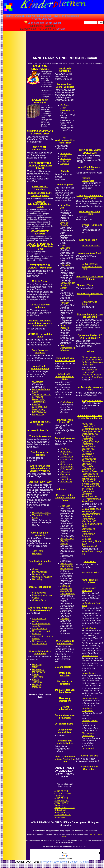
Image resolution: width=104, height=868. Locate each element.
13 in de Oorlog (40, 281)
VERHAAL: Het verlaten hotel (40, 335)
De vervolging (39, 672)
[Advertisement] (14, 75)
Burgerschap (38, 414)
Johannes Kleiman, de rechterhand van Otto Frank (68, 590)
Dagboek (36, 687)
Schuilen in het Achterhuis (68, 284)
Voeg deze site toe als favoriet (43, 23)
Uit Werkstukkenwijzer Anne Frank (65, 140)
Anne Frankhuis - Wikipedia (40, 534)
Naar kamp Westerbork (65, 700)
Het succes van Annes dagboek (40, 642)
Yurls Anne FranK (88, 240)
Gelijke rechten (39, 412)
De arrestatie (88, 736)
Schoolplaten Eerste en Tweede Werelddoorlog (90, 417)
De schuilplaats (40, 572)
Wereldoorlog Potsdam (88, 535)
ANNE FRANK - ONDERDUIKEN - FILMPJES (63, 793)
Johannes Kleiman (65, 475)
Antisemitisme (39, 402)
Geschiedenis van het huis (40, 562)
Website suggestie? (43, 19)
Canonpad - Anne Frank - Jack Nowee (90, 197)
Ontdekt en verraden (65, 674)
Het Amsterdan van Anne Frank (90, 388)
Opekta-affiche (39, 600)
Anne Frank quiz (90, 756)
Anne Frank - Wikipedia (38, 552)
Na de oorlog (38, 574)
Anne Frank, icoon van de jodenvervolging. (40, 609)
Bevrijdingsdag (89, 459)
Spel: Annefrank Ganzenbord (90, 768)
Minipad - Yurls (85, 285)
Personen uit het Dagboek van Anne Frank (65, 498)
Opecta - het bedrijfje (40, 587)
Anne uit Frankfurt (65, 224)
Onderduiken (67, 402)
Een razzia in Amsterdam (88, 455)
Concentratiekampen (92, 429)
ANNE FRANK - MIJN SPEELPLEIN (65, 809)
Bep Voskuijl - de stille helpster (67, 541)
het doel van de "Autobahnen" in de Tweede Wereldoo (91, 481)
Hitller (35, 667)
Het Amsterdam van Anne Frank (91, 500)
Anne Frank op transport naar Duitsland (89, 449)
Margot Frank (67, 457)
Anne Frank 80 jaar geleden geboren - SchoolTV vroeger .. (40, 468)
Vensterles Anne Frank (90, 253)
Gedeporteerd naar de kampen (65, 717)
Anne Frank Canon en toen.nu (90, 168)
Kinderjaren (61, 489)
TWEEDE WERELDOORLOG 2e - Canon (40, 204)
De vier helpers (89, 673)
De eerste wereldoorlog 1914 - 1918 (91, 541)
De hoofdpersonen (65, 438)
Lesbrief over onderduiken (65, 731)
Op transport (88, 491)
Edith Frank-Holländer (66, 453)
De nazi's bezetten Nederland (40, 306)
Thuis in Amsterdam (40, 436)
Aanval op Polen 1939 (92, 471)
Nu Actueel (37, 382)
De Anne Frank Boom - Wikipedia (65, 86)
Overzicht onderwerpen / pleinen (33, 16)
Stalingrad (87, 464)
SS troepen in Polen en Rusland (91, 488)
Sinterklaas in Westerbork (88, 530)
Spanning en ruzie (91, 698)
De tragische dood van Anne (41, 632)
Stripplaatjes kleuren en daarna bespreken (92, 358)
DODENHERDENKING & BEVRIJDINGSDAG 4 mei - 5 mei (40, 246)
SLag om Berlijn (89, 461)
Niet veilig (65, 265)
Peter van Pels (67, 469)
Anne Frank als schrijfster (90, 581)
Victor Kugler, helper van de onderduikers (67, 566)
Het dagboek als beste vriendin (90, 371)
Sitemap (85, 862)
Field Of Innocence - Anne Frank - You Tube (65, 759)
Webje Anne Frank (91, 246)
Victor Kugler (67, 479)
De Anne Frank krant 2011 (65, 421)
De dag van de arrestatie (65, 683)
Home (9, 16)
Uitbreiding (37, 579)
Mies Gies (65, 506)
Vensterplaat (88, 181)
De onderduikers (90, 656)
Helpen (64, 288)
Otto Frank (66, 449)
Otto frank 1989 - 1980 (40, 482)
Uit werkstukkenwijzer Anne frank (40, 652)
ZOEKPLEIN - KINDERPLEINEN (40, 68)
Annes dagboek (40, 629)
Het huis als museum (42, 577)
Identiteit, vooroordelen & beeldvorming (40, 407)
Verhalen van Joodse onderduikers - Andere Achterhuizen (40, 323)
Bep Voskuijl (66, 482)
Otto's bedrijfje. (39, 593)
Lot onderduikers (64, 724)
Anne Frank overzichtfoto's (89, 425)
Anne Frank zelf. (90, 496)
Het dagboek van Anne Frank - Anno (65, 359)
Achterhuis (37, 682)
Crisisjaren (87, 494)
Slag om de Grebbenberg (88, 468)
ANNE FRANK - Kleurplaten (40, 188)
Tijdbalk (65, 171)
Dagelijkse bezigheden (87, 709)
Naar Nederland (65, 247)
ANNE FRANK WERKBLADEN (40, 148)
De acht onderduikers (65, 708)
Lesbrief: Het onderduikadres (65, 742)
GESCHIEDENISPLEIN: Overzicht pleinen (40, 194)
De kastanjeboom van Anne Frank (92, 363)
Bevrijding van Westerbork (89, 438)
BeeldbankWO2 (89, 546)
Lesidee (90, 351)
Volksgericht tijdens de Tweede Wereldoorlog (91, 516)
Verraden (65, 303)
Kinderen (86, 178)
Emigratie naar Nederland (89, 589)
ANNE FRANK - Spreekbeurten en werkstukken (63, 815)
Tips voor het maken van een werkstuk (90, 316)
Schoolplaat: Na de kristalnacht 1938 (91, 433)
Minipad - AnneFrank (92, 225)
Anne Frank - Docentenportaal (40, 367)
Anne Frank (38, 677)
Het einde (37, 684)
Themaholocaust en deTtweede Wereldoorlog (42, 397)
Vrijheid (36, 674)
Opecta (36, 569)
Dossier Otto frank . (41, 513)
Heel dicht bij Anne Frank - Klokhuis (90, 278)
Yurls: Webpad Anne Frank (90, 213)
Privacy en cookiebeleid (66, 16)
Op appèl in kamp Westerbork (90, 443)
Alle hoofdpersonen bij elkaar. (68, 348)
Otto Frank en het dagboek (40, 454)
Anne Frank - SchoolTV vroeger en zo (65, 376)
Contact (61, 29)
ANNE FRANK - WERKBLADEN (62, 799)
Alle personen (88, 733)
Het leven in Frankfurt (38, 430)
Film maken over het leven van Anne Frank (92, 376)
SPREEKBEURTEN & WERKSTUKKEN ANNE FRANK (40, 166)
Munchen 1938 (89, 521)
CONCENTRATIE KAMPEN (40, 232)
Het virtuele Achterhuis (65, 70)
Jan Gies (65, 618)
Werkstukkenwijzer (91, 572)
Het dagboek (88, 748)
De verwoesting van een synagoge (91, 510)
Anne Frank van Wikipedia (40, 351)
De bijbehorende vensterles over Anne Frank (92, 266)
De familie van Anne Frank (40, 423)
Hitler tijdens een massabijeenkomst (91, 475)
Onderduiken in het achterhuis (41, 625)
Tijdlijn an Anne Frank (92, 401)
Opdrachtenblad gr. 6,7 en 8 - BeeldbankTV (90, 337)
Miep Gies (65, 472)
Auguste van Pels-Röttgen (67, 465)
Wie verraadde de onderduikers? (65, 642)
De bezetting (38, 669)
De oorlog (37, 664)
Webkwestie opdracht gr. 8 (90, 295)
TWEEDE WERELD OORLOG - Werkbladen (40, 266)
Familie (36, 679)
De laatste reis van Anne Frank (65, 691)
